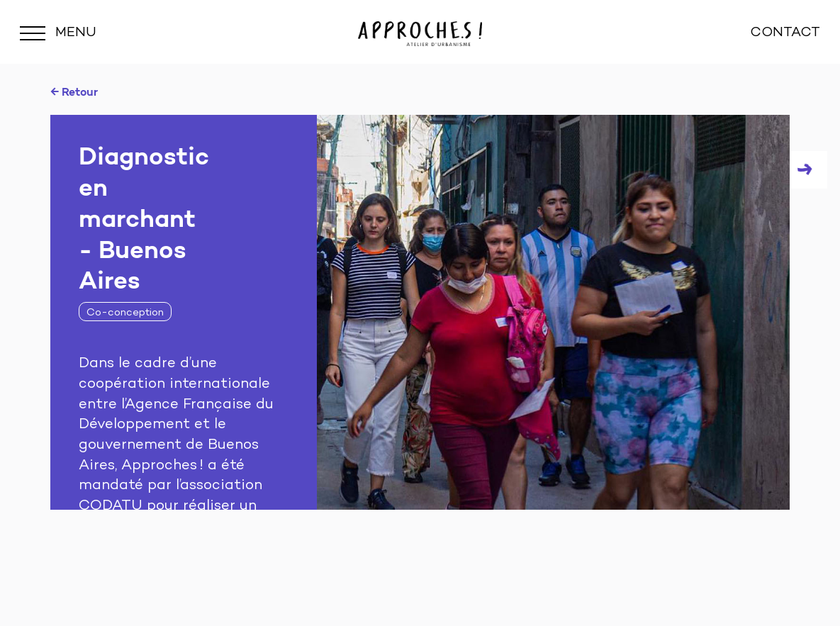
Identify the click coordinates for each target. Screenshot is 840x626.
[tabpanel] (420, 312)
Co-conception (125, 313)
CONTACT (785, 33)
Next (808, 170)
